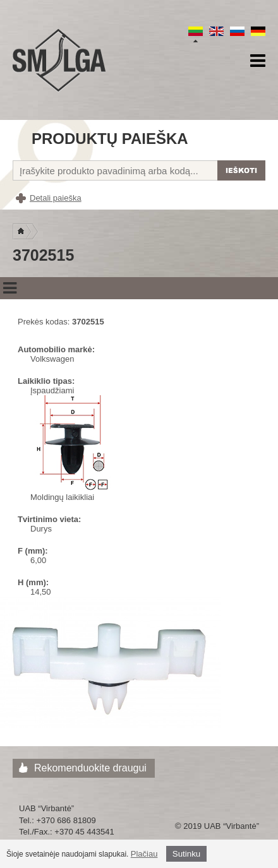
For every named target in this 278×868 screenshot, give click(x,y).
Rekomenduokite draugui (90, 768)
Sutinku (186, 854)
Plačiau (144, 854)
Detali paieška (56, 198)
